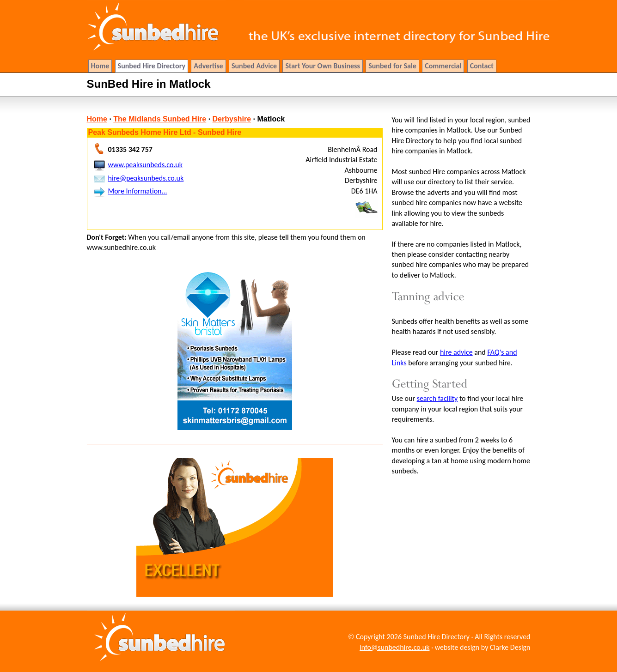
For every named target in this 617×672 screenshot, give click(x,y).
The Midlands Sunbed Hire (160, 119)
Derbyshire (232, 119)
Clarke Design (510, 647)
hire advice (456, 352)
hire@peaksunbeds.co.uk (146, 178)
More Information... (138, 191)
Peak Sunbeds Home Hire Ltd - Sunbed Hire (165, 132)
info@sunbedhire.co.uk (394, 647)
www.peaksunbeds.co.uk (146, 165)
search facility (437, 398)
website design (457, 647)
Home (97, 119)
